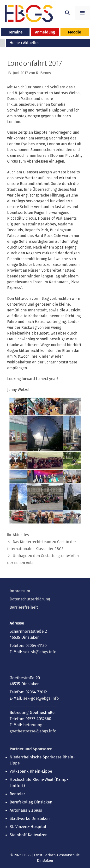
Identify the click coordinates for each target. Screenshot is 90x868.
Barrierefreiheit (24, 607)
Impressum (20, 591)
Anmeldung (45, 32)
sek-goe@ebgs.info (41, 698)
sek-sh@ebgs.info (40, 652)
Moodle (75, 32)
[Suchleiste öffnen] (67, 13)
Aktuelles (21, 535)
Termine (15, 32)
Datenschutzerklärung (30, 599)
